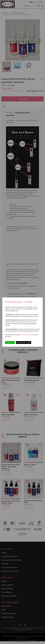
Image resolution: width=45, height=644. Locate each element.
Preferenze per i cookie (24, 342)
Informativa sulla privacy (25, 335)
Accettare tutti (10, 342)
